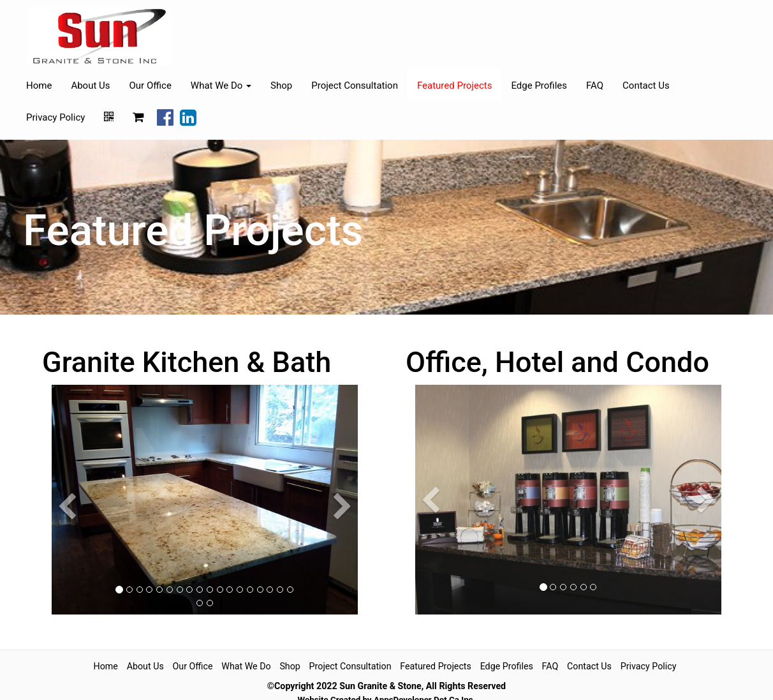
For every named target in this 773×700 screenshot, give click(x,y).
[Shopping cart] (138, 117)
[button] (67, 559)
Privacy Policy (55, 117)
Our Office (151, 86)
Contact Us (646, 86)
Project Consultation (355, 86)
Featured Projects (455, 86)
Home (39, 86)
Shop (281, 86)
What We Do (246, 666)
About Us (90, 86)
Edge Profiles (539, 86)
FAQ (595, 86)
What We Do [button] (221, 86)
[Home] (99, 36)
